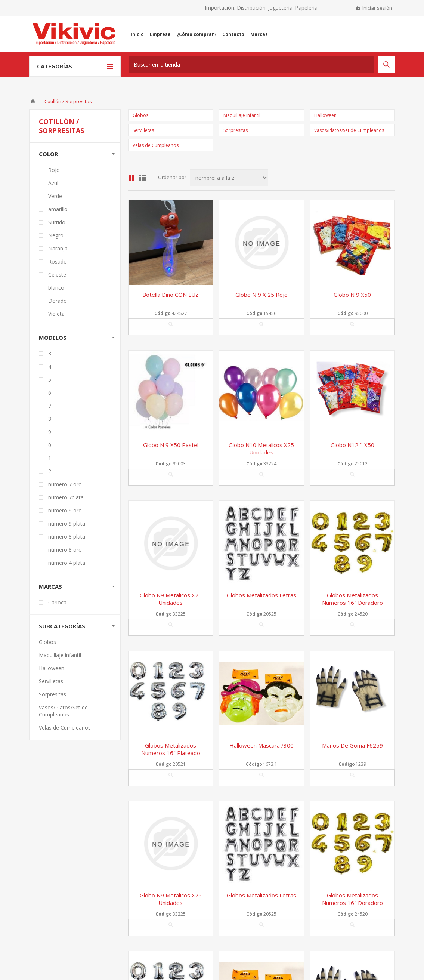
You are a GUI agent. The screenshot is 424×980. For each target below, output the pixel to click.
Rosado (58, 261)
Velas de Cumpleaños (156, 145)
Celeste (57, 275)
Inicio (33, 101)
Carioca (57, 602)
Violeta (56, 314)
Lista (143, 178)
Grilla (131, 178)
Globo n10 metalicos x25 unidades (261, 449)
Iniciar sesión (377, 8)
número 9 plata (67, 523)
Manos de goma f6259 (352, 745)
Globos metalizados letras (261, 595)
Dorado (58, 301)
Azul (53, 183)
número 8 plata (67, 537)
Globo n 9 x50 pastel (171, 445)
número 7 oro (65, 484)
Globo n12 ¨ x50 (352, 445)
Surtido (57, 222)
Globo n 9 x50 (352, 295)
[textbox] (252, 64)
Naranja (58, 248)
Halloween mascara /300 (261, 745)
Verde (55, 196)
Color (48, 154)
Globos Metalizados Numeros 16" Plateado (171, 749)
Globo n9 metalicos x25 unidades (171, 599)
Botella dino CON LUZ (171, 295)
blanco (56, 288)
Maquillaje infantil (242, 115)
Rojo (54, 170)
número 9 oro (65, 510)
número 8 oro (65, 550)
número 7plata (66, 497)
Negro (56, 235)
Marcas (50, 586)
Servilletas (143, 130)
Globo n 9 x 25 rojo (261, 295)
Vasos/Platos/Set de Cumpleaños (349, 130)
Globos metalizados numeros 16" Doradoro (352, 599)
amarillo (58, 209)
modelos (53, 338)
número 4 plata (67, 563)
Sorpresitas (236, 130)
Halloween (325, 115)
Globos (140, 115)
